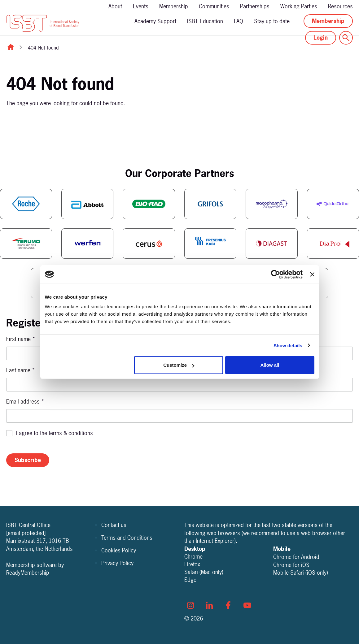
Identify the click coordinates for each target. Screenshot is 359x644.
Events (141, 6)
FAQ (239, 21)
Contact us (114, 525)
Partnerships (255, 6)
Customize (179, 365)
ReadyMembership (28, 573)
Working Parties (299, 6)
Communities (214, 6)
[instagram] (190, 605)
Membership (174, 6)
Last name (21, 370)
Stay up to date (272, 21)
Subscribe (28, 460)
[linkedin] (209, 605)
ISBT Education (205, 21)
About (115, 6)
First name (21, 339)
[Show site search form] (346, 38)
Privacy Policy (117, 563)
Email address (25, 402)
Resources (340, 6)
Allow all (270, 365)
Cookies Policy (119, 550)
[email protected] (26, 533)
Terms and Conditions (127, 538)
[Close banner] (312, 274)
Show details (288, 345)
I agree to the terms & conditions (55, 433)
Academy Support (155, 21)
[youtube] (247, 605)
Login (321, 38)
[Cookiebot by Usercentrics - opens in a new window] (276, 274)
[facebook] (228, 605)
